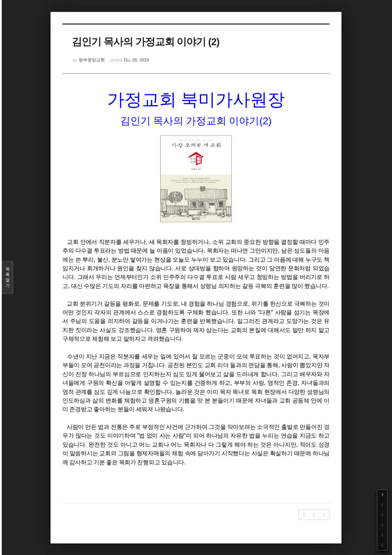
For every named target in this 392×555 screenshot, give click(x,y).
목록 (8, 277)
